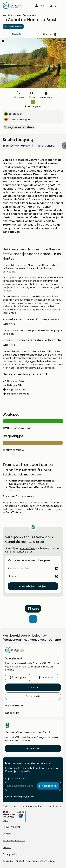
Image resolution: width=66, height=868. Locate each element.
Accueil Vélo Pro (11, 827)
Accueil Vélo (27, 548)
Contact (33, 687)
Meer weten (33, 748)
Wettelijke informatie (14, 841)
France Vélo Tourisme (44, 861)
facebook (48, 677)
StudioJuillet (22, 861)
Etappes (49, 34)
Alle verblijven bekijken (33, 586)
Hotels (12, 576)
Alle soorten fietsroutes (22, 15)
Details (17, 34)
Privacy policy (10, 854)
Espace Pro (12, 713)
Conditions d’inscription (20, 797)
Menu (53, 6)
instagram (20, 677)
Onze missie (33, 696)
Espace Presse (14, 705)
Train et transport (46, 146)
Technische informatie (16, 146)
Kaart (35, 609)
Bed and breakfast (19, 568)
